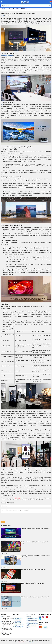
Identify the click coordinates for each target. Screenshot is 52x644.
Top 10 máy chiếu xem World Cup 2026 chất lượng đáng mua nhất (35, 528)
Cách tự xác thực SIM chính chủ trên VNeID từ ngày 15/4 (33, 569)
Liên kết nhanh (30, 615)
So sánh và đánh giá (21, 9)
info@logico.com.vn (33, 642)
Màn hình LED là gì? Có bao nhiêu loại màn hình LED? (33, 583)
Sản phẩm (16, 615)
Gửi (3, 522)
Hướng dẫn (11, 9)
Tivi (2, 105)
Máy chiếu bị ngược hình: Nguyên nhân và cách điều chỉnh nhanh (35, 597)
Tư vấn (4, 9)
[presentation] (11, 517)
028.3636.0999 (22, 642)
